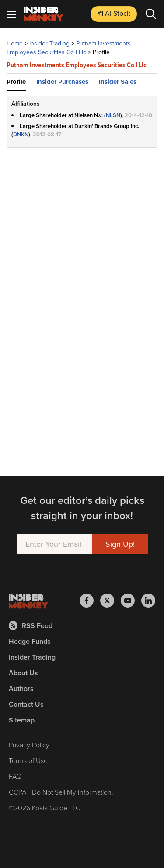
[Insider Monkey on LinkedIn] (148, 601)
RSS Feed (31, 626)
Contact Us (26, 704)
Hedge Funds (30, 641)
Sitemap (22, 720)
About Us (23, 673)
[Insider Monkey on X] (110, 601)
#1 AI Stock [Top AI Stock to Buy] (114, 13)
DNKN (21, 134)
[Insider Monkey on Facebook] (90, 601)
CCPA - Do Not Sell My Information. (61, 792)
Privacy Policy (29, 745)
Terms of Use (28, 760)
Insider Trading (49, 43)
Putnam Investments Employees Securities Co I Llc (69, 48)
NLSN (113, 115)
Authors (21, 689)
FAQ (15, 776)
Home (15, 43)
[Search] (151, 14)
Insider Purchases (62, 82)
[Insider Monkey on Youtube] (131, 601)
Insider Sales (118, 82)
